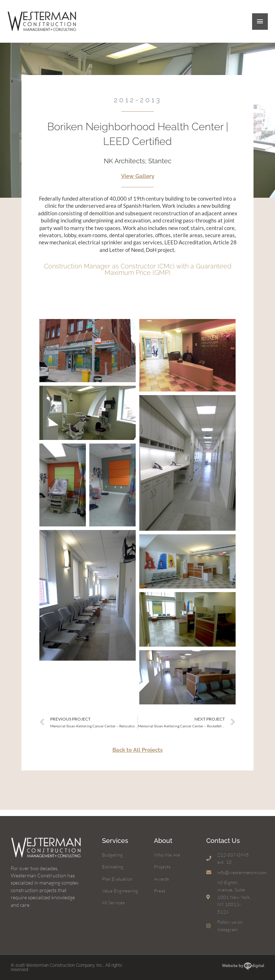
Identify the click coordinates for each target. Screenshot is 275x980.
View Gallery (138, 182)
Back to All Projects (137, 756)
